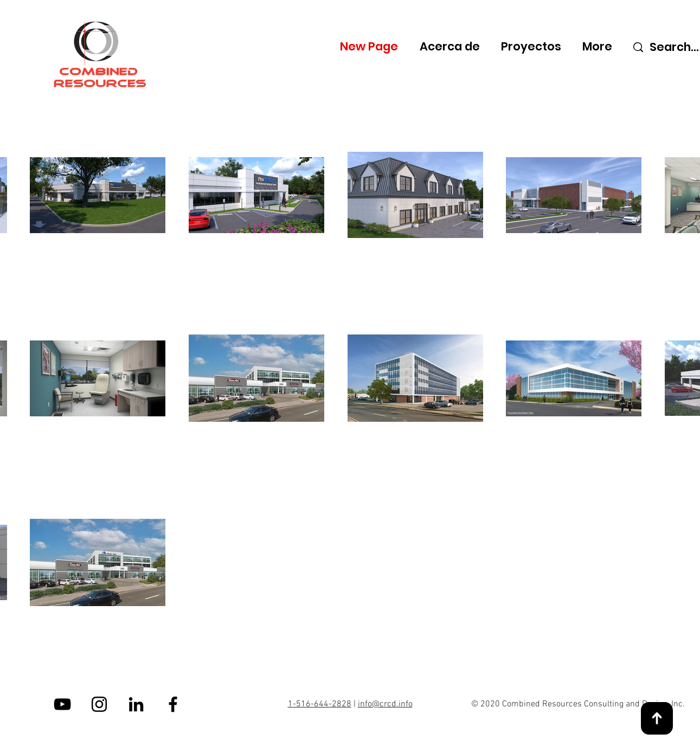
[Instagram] (99, 704)
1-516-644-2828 (320, 704)
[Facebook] (173, 704)
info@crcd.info (385, 704)
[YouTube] (62, 704)
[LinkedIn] (136, 704)
